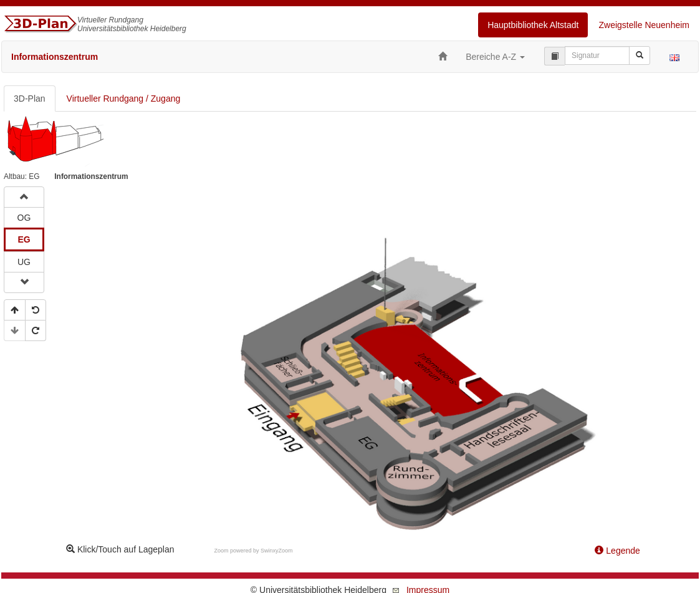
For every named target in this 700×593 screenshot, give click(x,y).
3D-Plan (30, 99)
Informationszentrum (55, 57)
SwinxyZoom (277, 551)
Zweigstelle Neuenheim (644, 25)
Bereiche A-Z (495, 57)
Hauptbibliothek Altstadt (533, 25)
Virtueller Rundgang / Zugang (124, 99)
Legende (617, 551)
